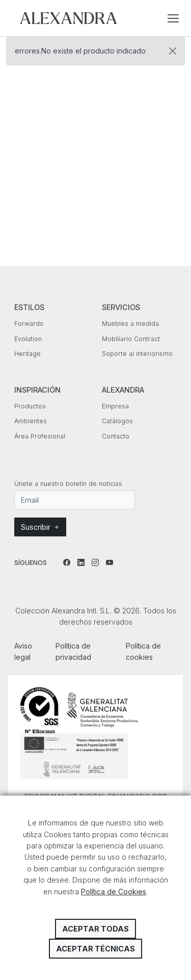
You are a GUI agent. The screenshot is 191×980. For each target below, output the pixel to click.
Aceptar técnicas (95, 949)
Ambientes (31, 421)
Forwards (29, 324)
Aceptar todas (95, 929)
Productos (30, 406)
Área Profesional (40, 436)
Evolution (28, 339)
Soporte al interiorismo (137, 354)
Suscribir (40, 527)
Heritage (28, 354)
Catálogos (117, 421)
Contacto (116, 436)
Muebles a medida (130, 324)
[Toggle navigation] (173, 18)
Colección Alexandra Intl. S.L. (69, 18)
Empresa (115, 406)
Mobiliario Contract (131, 339)
